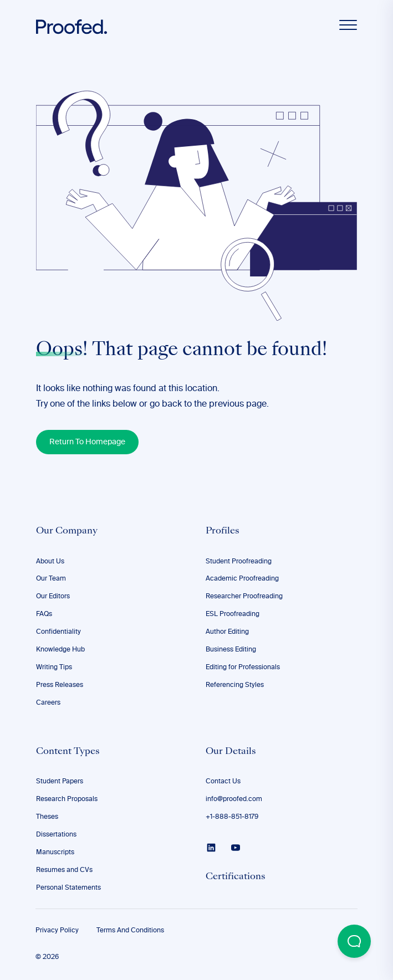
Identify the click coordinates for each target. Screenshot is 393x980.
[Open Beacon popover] (354, 941)
